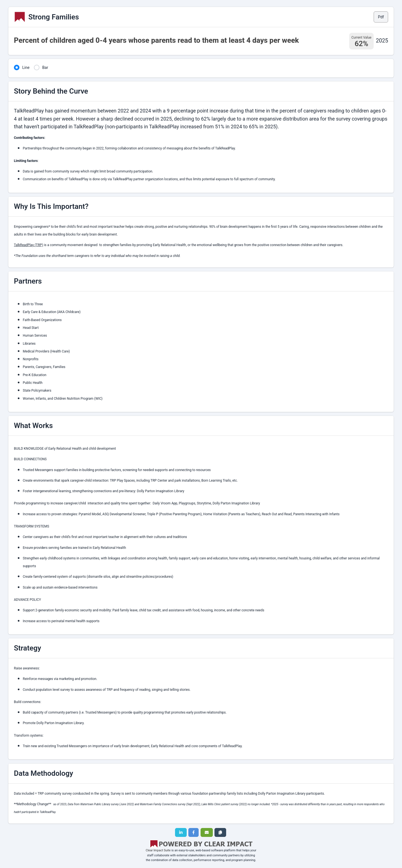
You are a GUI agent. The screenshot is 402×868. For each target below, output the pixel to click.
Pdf (381, 17)
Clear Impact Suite (158, 850)
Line (26, 67)
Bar (45, 67)
